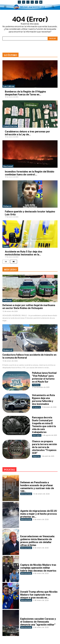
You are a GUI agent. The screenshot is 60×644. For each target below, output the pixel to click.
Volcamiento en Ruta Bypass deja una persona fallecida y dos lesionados (43, 399)
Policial (7, 300)
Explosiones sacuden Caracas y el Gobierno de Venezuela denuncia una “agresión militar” (38, 622)
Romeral (8, 350)
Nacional (8, 166)
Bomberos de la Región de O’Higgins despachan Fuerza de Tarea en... (25, 93)
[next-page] (14, 262)
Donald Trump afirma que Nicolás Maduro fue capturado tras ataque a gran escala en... (39, 595)
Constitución (10, 126)
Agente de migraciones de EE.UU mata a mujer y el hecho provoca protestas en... (39, 514)
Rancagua (37, 435)
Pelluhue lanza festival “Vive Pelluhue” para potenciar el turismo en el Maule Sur (44, 377)
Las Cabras (9, 86)
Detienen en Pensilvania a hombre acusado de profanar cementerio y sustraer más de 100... (37, 487)
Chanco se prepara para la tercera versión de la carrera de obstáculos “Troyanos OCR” (44, 447)
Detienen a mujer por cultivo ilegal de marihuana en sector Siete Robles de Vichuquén (29, 307)
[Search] (53, 38)
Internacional (26, 494)
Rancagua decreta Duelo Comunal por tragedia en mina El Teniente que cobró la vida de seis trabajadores (44, 425)
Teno (6, 246)
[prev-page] (6, 262)
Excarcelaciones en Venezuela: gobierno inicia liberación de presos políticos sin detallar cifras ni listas (38, 541)
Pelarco (7, 206)
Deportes (36, 456)
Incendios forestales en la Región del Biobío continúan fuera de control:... (30, 173)
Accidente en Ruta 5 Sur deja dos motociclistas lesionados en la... (24, 253)
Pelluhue (36, 385)
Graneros (36, 407)
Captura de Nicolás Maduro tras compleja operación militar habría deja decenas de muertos (38, 568)
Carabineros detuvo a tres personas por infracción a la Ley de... (27, 133)
